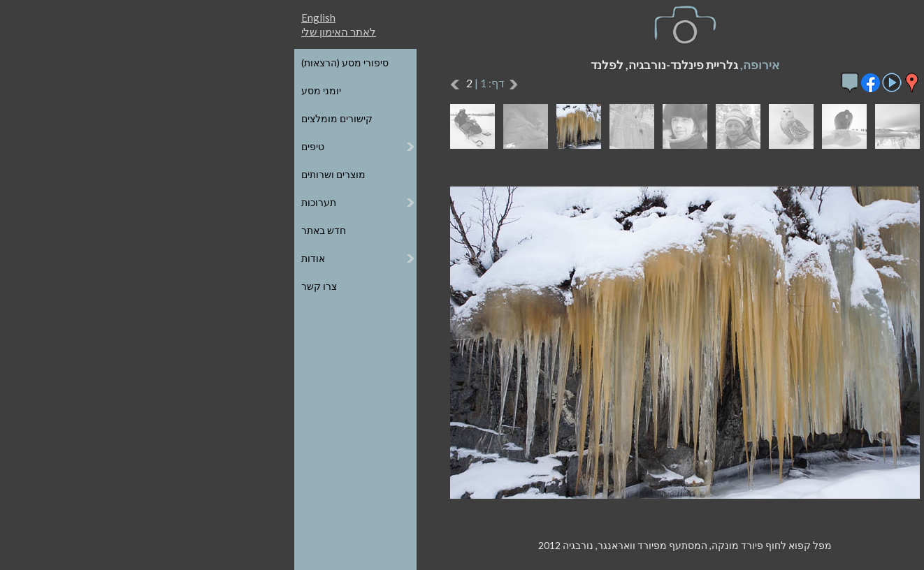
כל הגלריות (823, 63)
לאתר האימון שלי (116, 31)
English (95, 17)
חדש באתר (101, 230)
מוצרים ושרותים (110, 174)
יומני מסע (98, 90)
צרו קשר (96, 286)
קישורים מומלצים (114, 118)
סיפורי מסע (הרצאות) (122, 63)
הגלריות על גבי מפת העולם (790, 90)
